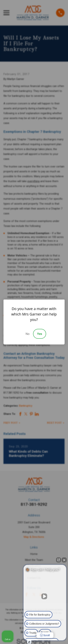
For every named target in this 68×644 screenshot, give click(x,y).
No (28, 334)
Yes (40, 334)
